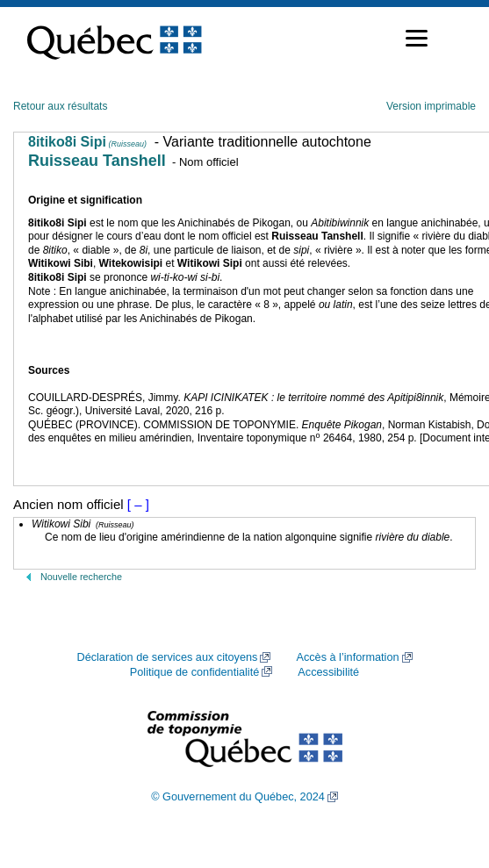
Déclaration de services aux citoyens (167, 657)
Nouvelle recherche (81, 577)
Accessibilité (328, 672)
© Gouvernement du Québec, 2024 (238, 797)
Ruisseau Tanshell (97, 161)
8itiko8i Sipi (87, 142)
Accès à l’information (347, 657)
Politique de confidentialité (194, 672)
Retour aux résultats (60, 106)
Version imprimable (431, 106)
